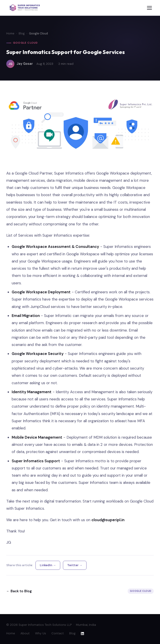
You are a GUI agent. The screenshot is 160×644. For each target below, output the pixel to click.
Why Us (41, 633)
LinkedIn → (48, 565)
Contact (58, 633)
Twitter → (75, 565)
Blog (22, 33)
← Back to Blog (19, 591)
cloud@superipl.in (108, 520)
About (25, 633)
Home (10, 33)
